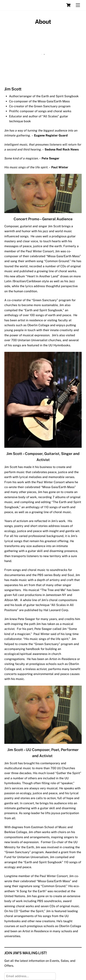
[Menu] (78, 5)
